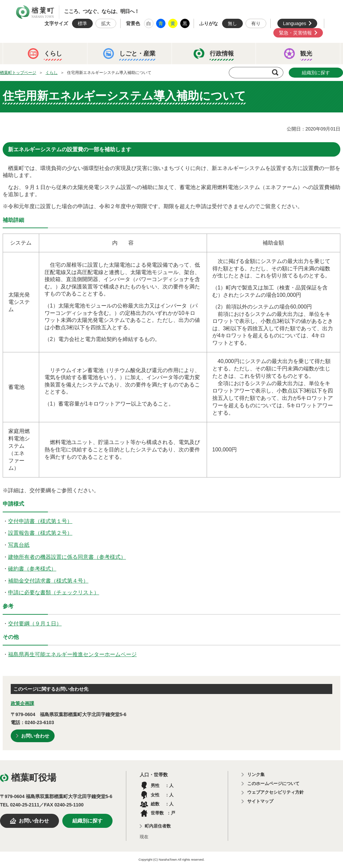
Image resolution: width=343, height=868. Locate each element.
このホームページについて (273, 784)
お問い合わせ (35, 736)
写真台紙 (19, 545)
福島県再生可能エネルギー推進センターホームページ (72, 654)
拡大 (106, 23)
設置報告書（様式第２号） (40, 533)
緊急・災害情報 (295, 33)
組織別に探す (316, 73)
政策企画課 (22, 703)
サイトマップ (260, 801)
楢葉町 (35, 12)
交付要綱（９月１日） (35, 624)
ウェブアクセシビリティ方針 (276, 792)
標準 (82, 23)
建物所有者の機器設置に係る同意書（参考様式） (67, 557)
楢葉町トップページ (18, 73)
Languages (295, 23)
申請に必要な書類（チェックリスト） (54, 592)
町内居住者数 (158, 826)
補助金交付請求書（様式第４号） (48, 581)
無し (232, 23)
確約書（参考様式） (32, 569)
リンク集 (256, 774)
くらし (52, 73)
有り (256, 23)
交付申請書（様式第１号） (40, 521)
